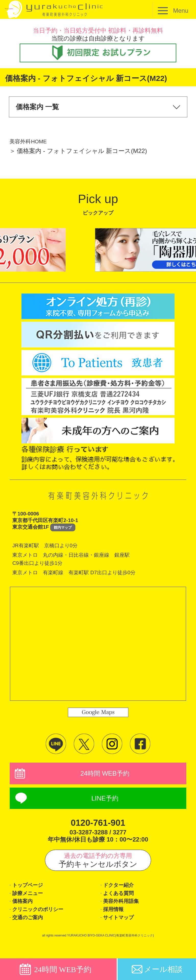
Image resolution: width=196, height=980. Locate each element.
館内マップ (63, 531)
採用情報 (115, 923)
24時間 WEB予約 (105, 778)
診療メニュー (31, 903)
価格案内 (24, 913)
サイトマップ (122, 933)
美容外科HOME (31, 145)
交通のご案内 (31, 933)
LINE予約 (105, 805)
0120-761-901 (98, 829)
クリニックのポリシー (44, 923)
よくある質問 (122, 903)
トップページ (31, 894)
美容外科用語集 (125, 913)
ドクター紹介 (122, 894)
